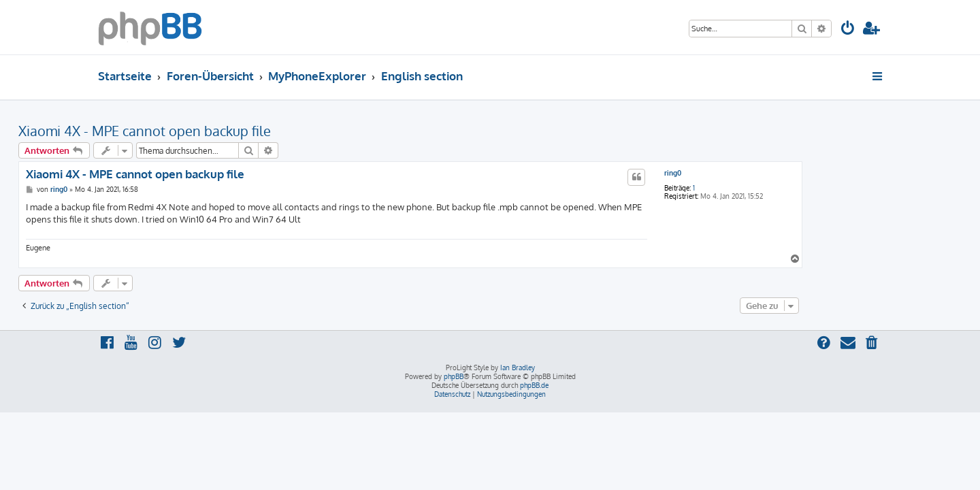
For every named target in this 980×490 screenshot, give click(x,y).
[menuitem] (848, 30)
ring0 (752, 173)
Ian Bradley (518, 367)
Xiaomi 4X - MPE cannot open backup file (224, 131)
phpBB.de (534, 385)
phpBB (454, 376)
